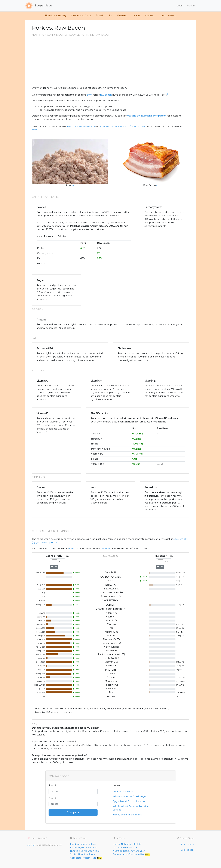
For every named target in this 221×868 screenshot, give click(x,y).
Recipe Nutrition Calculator (128, 844)
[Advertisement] (111, 64)
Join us (31, 845)
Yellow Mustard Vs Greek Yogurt (130, 796)
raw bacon (106, 95)
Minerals (136, 16)
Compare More (168, 16)
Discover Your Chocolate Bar (131, 854)
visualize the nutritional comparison (147, 116)
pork (89, 95)
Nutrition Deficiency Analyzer (129, 851)
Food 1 (52, 785)
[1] (167, 94)
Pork (69, 185)
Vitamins (122, 16)
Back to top (187, 850)
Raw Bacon (149, 185)
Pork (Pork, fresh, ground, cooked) (81, 126)
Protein (100, 16)
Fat (111, 16)
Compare (73, 812)
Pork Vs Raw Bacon (123, 791)
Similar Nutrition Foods (83, 854)
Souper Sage (39, 6)
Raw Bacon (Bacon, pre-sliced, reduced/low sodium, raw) (122, 126)
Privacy (191, 844)
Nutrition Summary (56, 16)
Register (190, 6)
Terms (184, 844)
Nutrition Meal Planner (125, 847)
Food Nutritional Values (83, 844)
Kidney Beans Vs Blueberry (127, 815)
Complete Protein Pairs (86, 858)
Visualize (150, 16)
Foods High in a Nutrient (83, 847)
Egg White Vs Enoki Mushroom (130, 801)
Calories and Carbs (81, 16)
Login (180, 6)
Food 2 (52, 798)
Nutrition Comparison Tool (85, 851)
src (73, 185)
